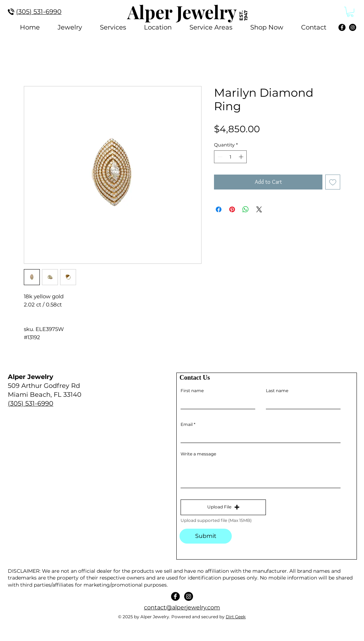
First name (192, 391)
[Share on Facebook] (219, 209)
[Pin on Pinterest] (232, 209)
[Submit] (206, 536)
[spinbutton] (231, 157)
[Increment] (242, 157)
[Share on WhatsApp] (246, 209)
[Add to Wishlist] (333, 182)
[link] (350, 12)
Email (187, 424)
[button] (223, 507)
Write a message (198, 454)
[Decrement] (219, 157)
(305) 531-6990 (31, 404)
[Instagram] (353, 27)
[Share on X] (259, 209)
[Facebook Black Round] (175, 596)
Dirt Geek (236, 617)
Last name (277, 391)
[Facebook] (342, 27)
